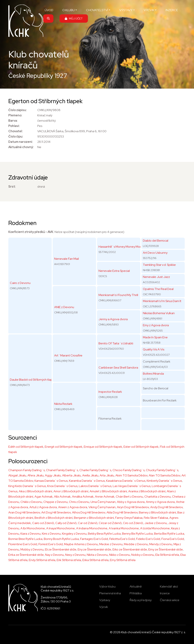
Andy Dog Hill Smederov (166, 507)
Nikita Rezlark (63, 404)
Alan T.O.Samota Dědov (164, 475)
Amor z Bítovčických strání (71, 491)
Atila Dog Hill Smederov (122, 512)
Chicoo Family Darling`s (129, 470)
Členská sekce (170, 600)
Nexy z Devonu (75, 555)
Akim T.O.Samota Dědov (131, 475)
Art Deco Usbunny (155, 253)
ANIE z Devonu (64, 307)
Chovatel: (16, 131)
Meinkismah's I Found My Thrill (118, 295)
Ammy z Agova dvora (160, 502)
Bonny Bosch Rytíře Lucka (61, 539)
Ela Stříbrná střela (167, 555)
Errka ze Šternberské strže (26, 555)
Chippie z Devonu (56, 502)
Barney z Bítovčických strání (157, 512)
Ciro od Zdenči (133, 523)
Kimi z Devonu (51, 534)
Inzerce (165, 593)
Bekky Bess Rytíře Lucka (104, 534)
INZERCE (172, 10)
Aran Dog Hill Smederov (24, 512)
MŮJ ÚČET (74, 18)
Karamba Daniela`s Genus (87, 481)
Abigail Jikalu (17, 475)
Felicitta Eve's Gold (122, 539)
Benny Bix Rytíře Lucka (137, 534)
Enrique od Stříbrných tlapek (103, 447)
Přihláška (136, 593)
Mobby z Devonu (32, 549)
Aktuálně (136, 586)
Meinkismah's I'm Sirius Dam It (162, 301)
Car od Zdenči (88, 523)
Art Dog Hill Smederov (56, 512)
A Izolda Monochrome (155, 528)
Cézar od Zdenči (110, 523)
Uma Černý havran (103, 502)
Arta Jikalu (107, 475)
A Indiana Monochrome (92, 528)
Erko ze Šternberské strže (130, 549)
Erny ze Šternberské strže (166, 549)
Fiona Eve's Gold (173, 539)
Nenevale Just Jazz (156, 277)
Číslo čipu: (16, 136)
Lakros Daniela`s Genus (95, 486)
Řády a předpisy (141, 600)
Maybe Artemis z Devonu (81, 544)
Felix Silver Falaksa (156, 518)
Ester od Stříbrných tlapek (141, 447)
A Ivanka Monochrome (124, 528)
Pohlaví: (14, 126)
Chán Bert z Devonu (129, 497)
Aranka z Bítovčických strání (147, 491)
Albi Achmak (62, 497)
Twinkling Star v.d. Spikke (159, 265)
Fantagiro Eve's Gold (94, 539)
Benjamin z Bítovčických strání (94, 518)
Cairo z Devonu (20, 283)
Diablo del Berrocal (156, 241)
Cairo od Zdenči (43, 523)
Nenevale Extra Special (114, 271)
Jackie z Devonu (156, 523)
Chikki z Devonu (31, 502)
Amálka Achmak (83, 497)
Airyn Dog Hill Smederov (133, 507)
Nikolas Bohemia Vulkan (159, 313)
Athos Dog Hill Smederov (89, 512)
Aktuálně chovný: (21, 147)
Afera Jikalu (36, 475)
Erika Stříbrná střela (95, 560)
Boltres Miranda (153, 374)
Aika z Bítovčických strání (35, 491)
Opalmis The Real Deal (158, 289)
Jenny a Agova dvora (113, 319)
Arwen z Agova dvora (73, 507)
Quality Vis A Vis (154, 349)
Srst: (12, 187)
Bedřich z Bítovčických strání (54, 518)
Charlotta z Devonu (158, 497)
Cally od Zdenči (66, 523)
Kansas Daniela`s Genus (51, 481)
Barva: (13, 121)
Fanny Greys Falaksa (129, 518)
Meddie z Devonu (136, 544)
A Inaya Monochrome (61, 528)
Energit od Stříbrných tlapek (64, 447)
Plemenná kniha (110, 593)
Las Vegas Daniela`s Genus (132, 486)
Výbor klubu (107, 586)
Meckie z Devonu (111, 544)
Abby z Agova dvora (131, 502)
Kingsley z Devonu (74, 534)
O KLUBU (68, 10)
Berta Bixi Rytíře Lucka (169, 534)
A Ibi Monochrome (33, 528)
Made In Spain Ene (155, 337)
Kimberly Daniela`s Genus (164, 481)
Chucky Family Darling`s (162, 470)
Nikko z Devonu (120, 555)
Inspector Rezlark (110, 392)
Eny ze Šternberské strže (94, 549)
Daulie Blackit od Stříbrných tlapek (33, 380)
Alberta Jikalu (72, 475)
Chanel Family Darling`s (62, 470)
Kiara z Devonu (31, 534)
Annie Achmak (105, 497)
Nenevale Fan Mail (66, 259)
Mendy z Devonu (161, 544)
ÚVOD (49, 10)
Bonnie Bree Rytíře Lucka (25, 539)
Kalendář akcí (169, 586)
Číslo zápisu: (18, 110)
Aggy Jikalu (53, 475)
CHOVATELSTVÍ (97, 10)
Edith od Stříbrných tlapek (26, 447)
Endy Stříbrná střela (42, 560)
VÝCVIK (149, 10)
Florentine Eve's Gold (23, 544)
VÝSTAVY (126, 10)
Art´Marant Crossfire (68, 355)
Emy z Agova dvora (156, 325)
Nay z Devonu (54, 555)
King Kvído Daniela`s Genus (27, 486)
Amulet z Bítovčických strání (108, 491)
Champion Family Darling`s (27, 470)
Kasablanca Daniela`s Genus (126, 481)
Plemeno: (15, 115)
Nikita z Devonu (97, 555)
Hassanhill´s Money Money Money (122, 247)
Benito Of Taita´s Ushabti (116, 343)
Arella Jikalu (90, 475)
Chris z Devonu (79, 502)
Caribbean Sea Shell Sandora (118, 368)
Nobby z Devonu (143, 555)
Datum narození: (21, 142)
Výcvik (104, 607)
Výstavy (105, 600)
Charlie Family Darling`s (95, 470)
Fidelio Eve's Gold (148, 539)
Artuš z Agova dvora (43, 507)
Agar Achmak (44, 497)
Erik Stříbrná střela (69, 560)
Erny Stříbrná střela (123, 560)
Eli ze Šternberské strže (61, 549)
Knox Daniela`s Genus (62, 486)
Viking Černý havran (102, 507)
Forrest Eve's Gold (51, 544)
